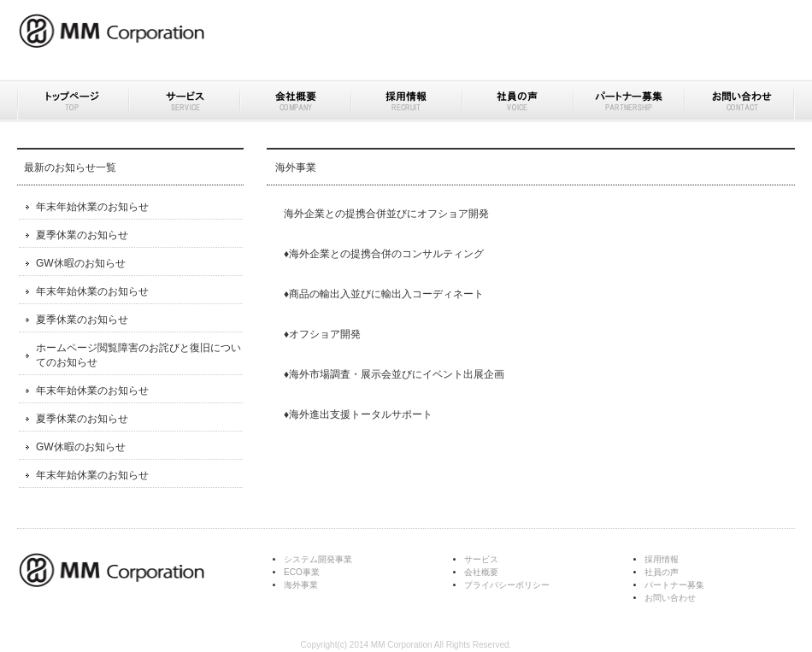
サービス (184, 101)
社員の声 (517, 101)
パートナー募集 (628, 101)
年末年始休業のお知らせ (92, 207)
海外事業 (301, 585)
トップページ (73, 101)
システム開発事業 (318, 559)
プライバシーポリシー (507, 585)
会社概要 (295, 101)
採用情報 (406, 101)
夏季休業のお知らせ (82, 235)
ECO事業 (302, 572)
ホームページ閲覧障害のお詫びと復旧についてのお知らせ (138, 355)
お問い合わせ (739, 101)
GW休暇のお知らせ (81, 263)
